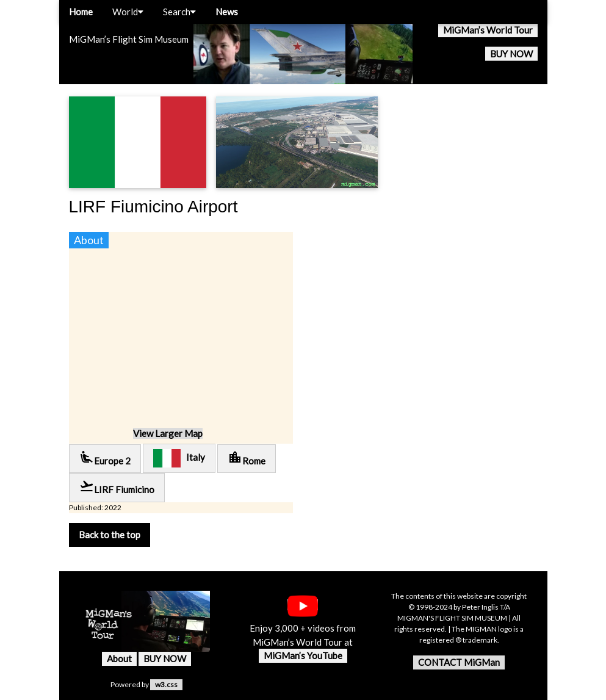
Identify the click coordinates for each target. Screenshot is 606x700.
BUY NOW (511, 54)
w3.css (166, 684)
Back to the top (110, 535)
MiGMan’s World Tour (488, 30)
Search (179, 12)
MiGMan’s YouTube (303, 655)
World (128, 12)
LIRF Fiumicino (117, 487)
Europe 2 (105, 458)
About (119, 659)
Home (81, 12)
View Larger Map (168, 433)
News (227, 12)
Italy (179, 458)
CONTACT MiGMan (459, 662)
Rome (247, 458)
